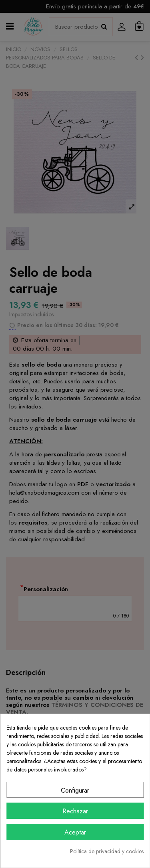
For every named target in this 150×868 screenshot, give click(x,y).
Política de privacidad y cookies (107, 851)
